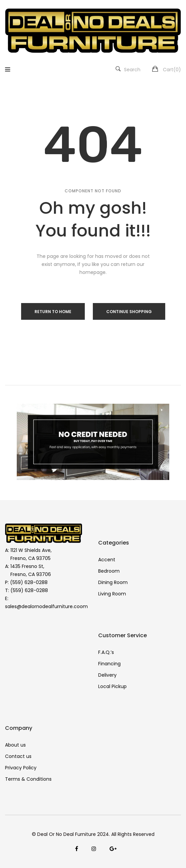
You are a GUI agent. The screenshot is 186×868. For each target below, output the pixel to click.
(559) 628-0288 (29, 582)
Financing (109, 664)
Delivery (107, 675)
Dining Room (113, 582)
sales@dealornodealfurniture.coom (46, 606)
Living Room (112, 594)
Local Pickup (112, 686)
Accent (107, 560)
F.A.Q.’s (106, 652)
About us (15, 745)
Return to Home (53, 312)
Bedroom (109, 571)
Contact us (18, 756)
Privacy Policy (21, 768)
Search (128, 70)
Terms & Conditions (28, 779)
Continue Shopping (129, 312)
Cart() (172, 70)
